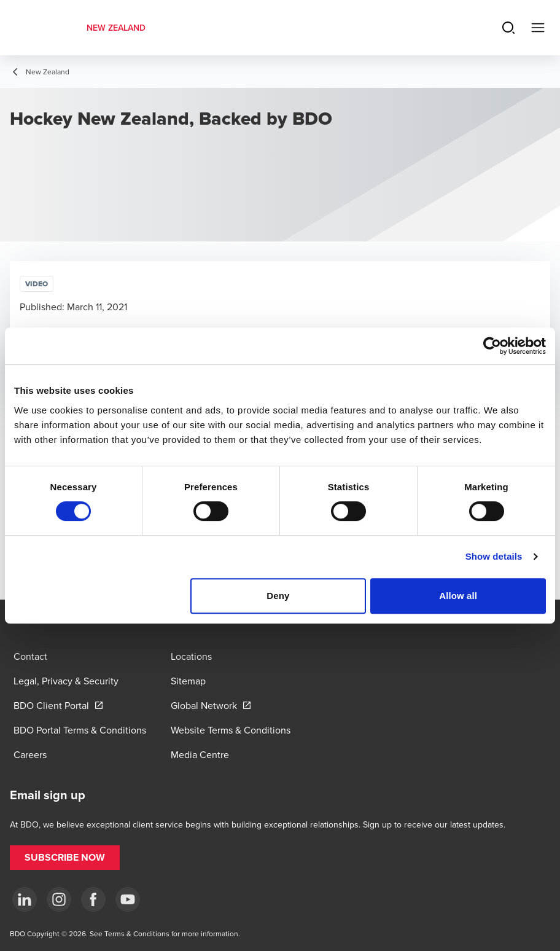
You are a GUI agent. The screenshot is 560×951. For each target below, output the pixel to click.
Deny (278, 596)
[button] (65, 858)
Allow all (458, 596)
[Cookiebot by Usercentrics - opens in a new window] (492, 346)
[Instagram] (59, 899)
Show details (494, 556)
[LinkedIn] (25, 899)
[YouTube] (128, 899)
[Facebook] (93, 899)
